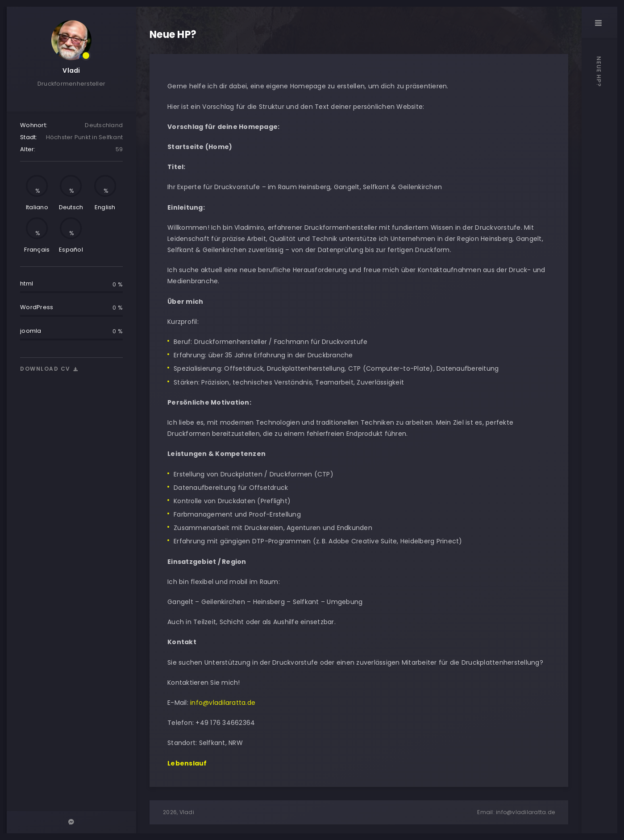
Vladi (71, 70)
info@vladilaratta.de (222, 703)
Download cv (49, 369)
